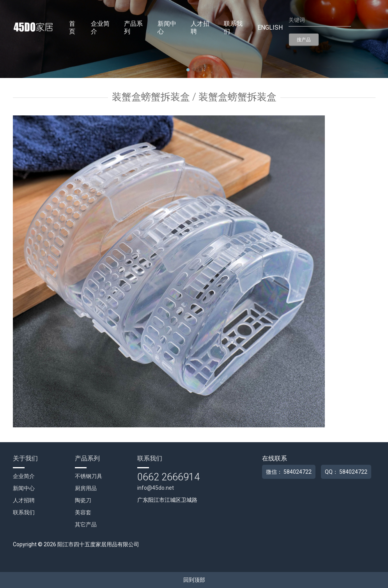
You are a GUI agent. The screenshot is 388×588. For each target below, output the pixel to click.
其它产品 (86, 524)
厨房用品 (86, 488)
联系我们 (233, 27)
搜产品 (304, 40)
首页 (72, 27)
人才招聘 (200, 27)
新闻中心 (167, 27)
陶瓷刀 (83, 500)
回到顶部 (194, 580)
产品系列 (133, 27)
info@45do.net (156, 488)
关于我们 (25, 458)
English (270, 27)
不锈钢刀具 (89, 476)
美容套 (83, 512)
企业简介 (100, 27)
